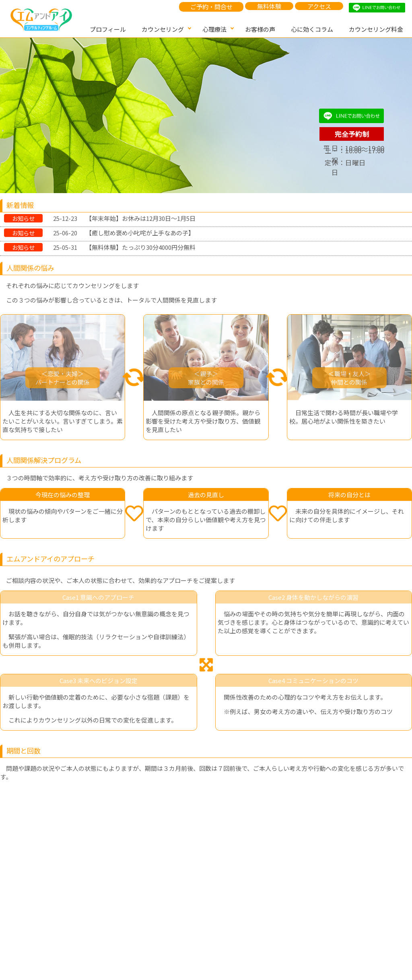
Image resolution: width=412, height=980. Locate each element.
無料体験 (269, 6)
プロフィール (108, 29)
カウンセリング (163, 29)
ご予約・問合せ (211, 7)
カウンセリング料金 (376, 29)
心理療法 (214, 29)
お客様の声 (260, 29)
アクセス (319, 6)
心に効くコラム (312, 29)
